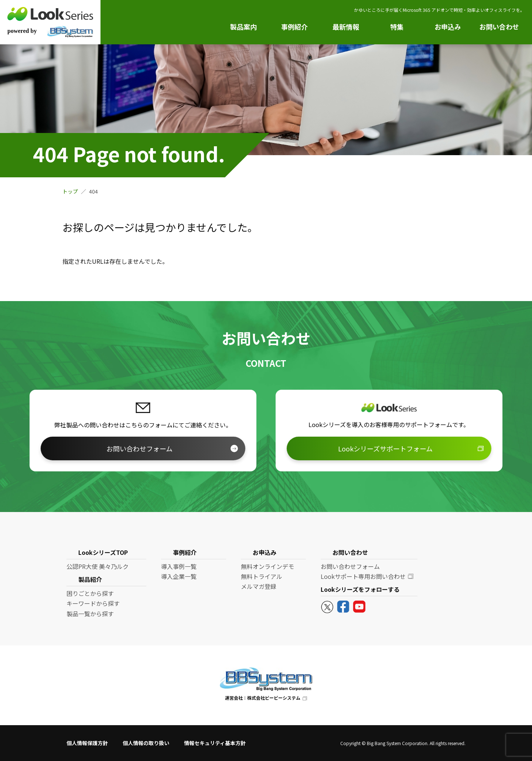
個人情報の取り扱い (146, 743)
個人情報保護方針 (87, 743)
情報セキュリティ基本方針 (215, 743)
